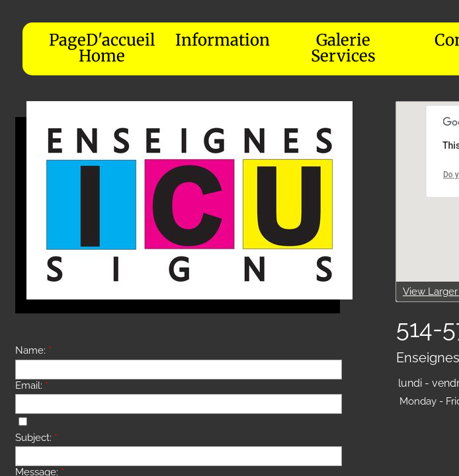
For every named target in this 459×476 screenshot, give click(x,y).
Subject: (36, 438)
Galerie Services (343, 48)
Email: (32, 385)
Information (223, 40)
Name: (33, 350)
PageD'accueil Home (102, 48)
